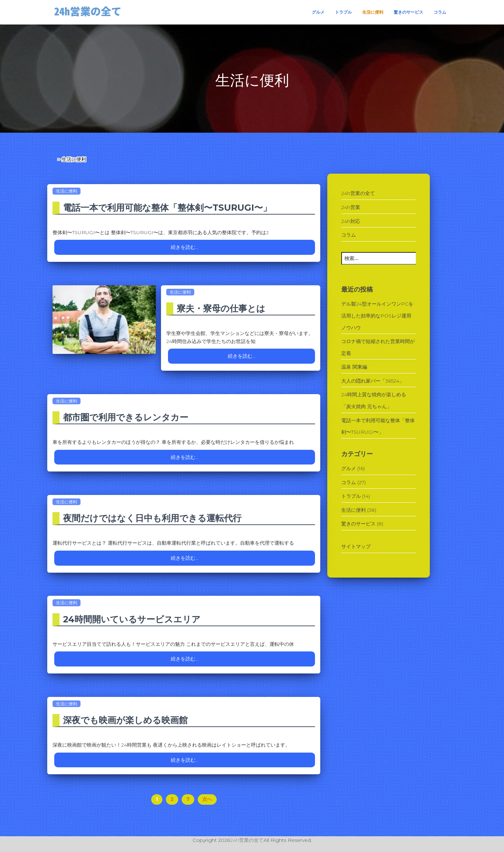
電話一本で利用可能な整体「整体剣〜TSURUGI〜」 (167, 208)
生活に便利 (373, 12)
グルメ (318, 12)
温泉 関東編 (354, 367)
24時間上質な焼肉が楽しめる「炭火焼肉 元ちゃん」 (374, 400)
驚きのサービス (408, 12)
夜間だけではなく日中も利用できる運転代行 (152, 518)
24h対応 (351, 221)
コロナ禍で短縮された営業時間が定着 (378, 347)
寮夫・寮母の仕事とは (221, 308)
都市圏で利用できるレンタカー (126, 417)
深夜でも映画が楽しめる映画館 (125, 720)
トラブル (343, 12)
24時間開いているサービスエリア (132, 619)
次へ (207, 799)
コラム (440, 12)
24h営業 (351, 207)
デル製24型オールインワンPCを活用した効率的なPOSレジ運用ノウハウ (377, 316)
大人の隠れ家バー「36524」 (373, 381)
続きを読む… (185, 247)
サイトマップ (356, 546)
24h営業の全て (358, 193)
